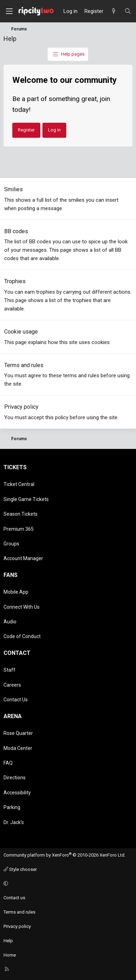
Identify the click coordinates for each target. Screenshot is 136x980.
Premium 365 (19, 529)
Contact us (14, 898)
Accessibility (17, 793)
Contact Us (16, 700)
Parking (12, 807)
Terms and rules (24, 365)
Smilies (13, 189)
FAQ (8, 763)
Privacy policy (21, 407)
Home (10, 955)
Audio (10, 622)
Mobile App (16, 592)
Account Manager (23, 558)
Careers (12, 685)
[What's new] (114, 11)
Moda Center (18, 748)
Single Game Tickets (26, 499)
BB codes (16, 231)
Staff (9, 670)
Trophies (15, 281)
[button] (67, 884)
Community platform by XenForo (64, 855)
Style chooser (20, 869)
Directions (15, 778)
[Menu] (9, 11)
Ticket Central (19, 484)
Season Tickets (21, 514)
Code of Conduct (22, 636)
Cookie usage (21, 332)
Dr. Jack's (14, 822)
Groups (11, 544)
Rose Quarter (18, 733)
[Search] (128, 11)
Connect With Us (22, 607)
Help (8, 941)
